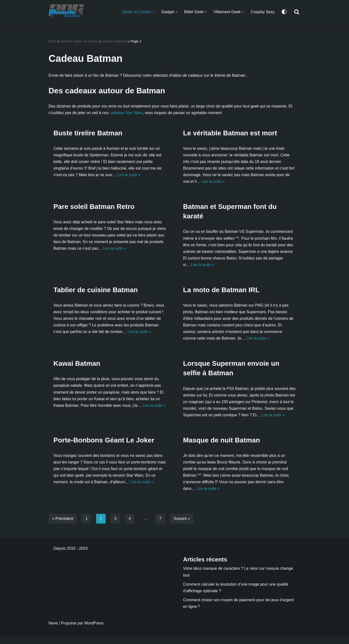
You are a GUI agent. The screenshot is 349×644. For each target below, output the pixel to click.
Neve (53, 631)
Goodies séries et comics (79, 41)
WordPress (94, 631)
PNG (52, 41)
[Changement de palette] (284, 12)
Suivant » (182, 526)
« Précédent (63, 526)
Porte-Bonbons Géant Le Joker (104, 448)
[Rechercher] (297, 12)
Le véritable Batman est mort (230, 133)
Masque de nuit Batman (222, 448)
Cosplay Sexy (263, 12)
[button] (153, 12)
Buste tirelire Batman (88, 133)
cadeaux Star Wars (126, 113)
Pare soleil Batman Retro (94, 207)
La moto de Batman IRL (221, 290)
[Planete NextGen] (68, 12)
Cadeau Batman (114, 41)
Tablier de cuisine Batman (96, 290)
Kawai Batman (77, 364)
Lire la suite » (129, 175)
